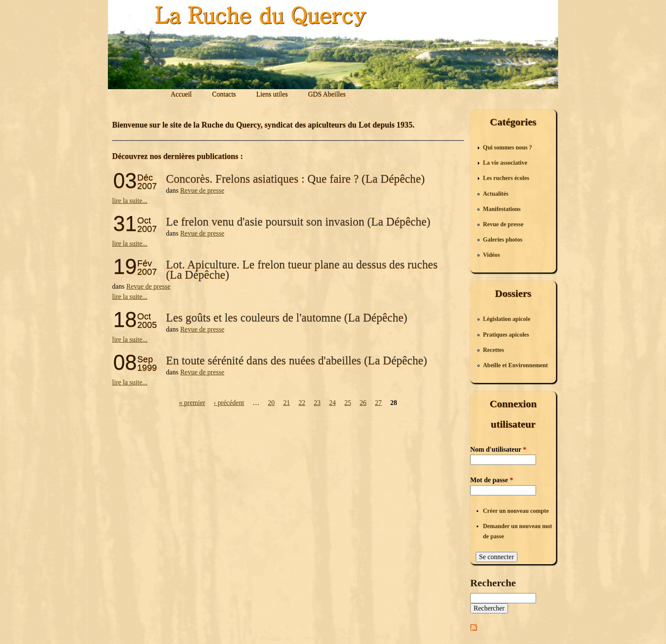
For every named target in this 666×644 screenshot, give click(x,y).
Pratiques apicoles (506, 335)
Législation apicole (507, 319)
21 (287, 403)
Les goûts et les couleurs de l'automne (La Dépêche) (287, 318)
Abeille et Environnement (515, 365)
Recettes (494, 350)
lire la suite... (130, 201)
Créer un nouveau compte (516, 511)
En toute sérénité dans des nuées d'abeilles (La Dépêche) (297, 360)
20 (271, 403)
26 (363, 403)
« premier (192, 403)
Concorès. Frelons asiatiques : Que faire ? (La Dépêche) (295, 179)
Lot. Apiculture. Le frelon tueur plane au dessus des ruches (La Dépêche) (302, 270)
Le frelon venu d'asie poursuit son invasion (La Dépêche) (298, 222)
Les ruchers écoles (506, 178)
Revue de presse (202, 190)
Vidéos (491, 255)
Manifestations (502, 209)
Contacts (224, 94)
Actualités (496, 194)
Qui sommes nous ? (508, 148)
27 (378, 403)
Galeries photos (503, 240)
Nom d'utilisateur (498, 449)
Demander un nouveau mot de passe (518, 531)
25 (348, 403)
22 (302, 403)
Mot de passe (492, 480)
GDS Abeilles (327, 94)
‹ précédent (229, 403)
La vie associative (505, 163)
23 (317, 403)
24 (333, 403)
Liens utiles (272, 94)
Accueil (181, 94)
